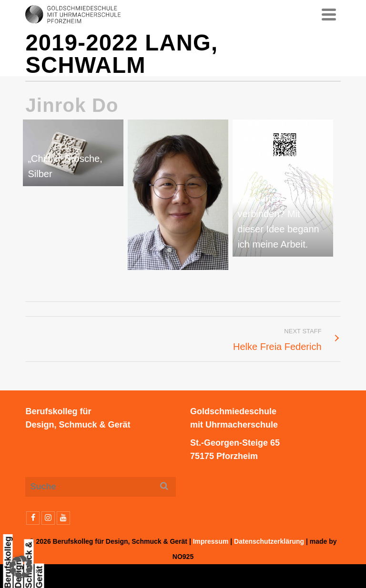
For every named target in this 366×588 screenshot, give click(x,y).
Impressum (211, 541)
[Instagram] (48, 518)
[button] (21, 567)
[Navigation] (329, 14)
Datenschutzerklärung (269, 541)
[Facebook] (33, 518)
